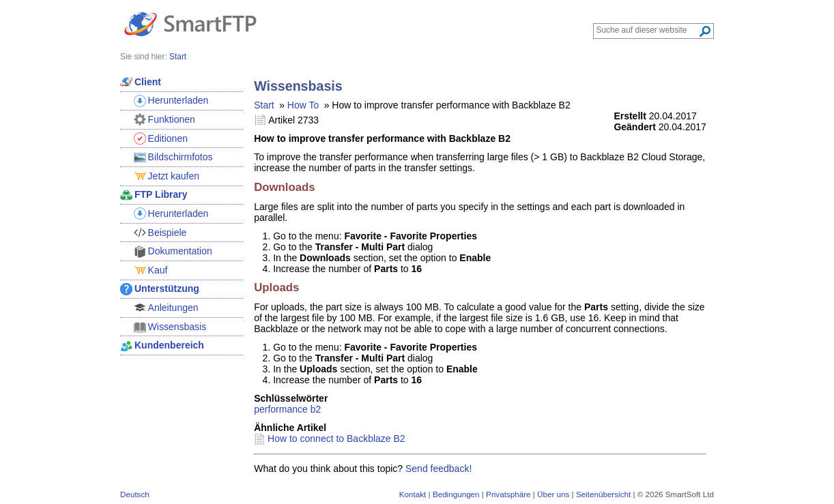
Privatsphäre (508, 494)
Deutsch (135, 494)
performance (281, 409)
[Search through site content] (647, 30)
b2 (316, 409)
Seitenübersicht (603, 494)
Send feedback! (438, 469)
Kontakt (413, 494)
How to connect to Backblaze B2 (336, 439)
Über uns (553, 494)
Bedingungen (456, 494)
